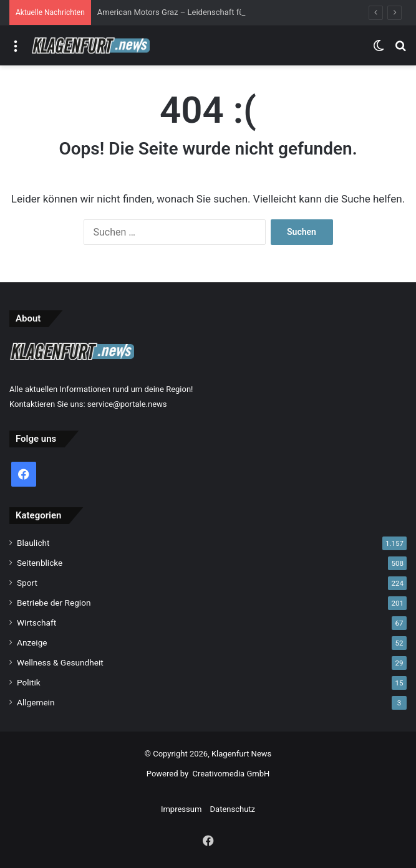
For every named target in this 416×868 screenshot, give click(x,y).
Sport (27, 583)
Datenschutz (233, 809)
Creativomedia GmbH (231, 774)
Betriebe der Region (54, 603)
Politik (29, 682)
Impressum (181, 809)
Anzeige (32, 642)
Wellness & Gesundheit (60, 662)
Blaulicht (33, 543)
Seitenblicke (40, 563)
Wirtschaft (36, 622)
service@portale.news (127, 404)
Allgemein (36, 702)
